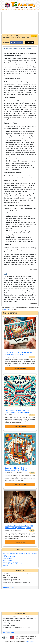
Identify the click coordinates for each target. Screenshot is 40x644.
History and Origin (9, 98)
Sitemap (28, 641)
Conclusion (7, 244)
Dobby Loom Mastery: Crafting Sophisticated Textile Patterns (16, 469)
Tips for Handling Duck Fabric (13, 173)
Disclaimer (32, 641)
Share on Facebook (16, 42)
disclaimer (6, 309)
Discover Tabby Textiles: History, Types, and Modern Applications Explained (19, 527)
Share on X (29, 42)
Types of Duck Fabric (10, 123)
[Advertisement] (20, 23)
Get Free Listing (8, 632)
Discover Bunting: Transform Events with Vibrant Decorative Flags (20, 353)
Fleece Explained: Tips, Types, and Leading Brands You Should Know (17, 411)
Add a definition (9, 587)
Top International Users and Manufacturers (17, 205)
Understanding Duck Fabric (12, 79)
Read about (20, 369)
